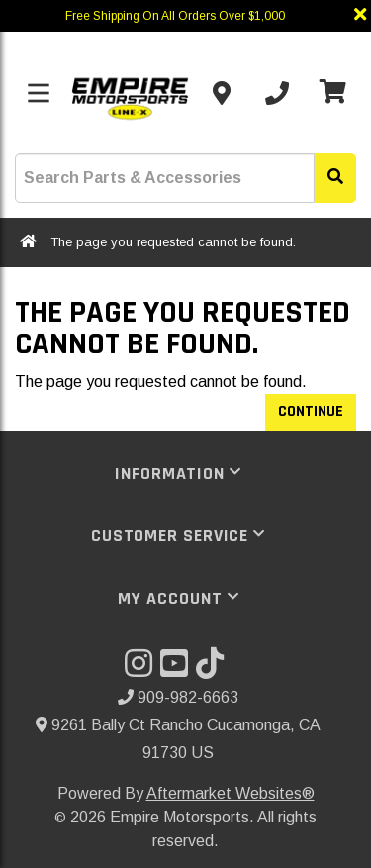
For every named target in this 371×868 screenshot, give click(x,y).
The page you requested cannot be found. (173, 242)
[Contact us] (222, 93)
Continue (311, 411)
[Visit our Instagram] (142, 670)
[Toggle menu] (39, 93)
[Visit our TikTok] (214, 670)
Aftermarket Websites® (231, 793)
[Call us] (277, 93)
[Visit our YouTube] (178, 670)
